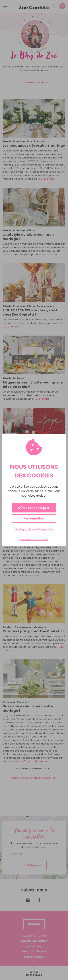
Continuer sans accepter (34, 539)
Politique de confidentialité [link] (34, 529)
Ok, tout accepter (33, 508)
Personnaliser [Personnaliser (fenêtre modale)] (34, 518)
